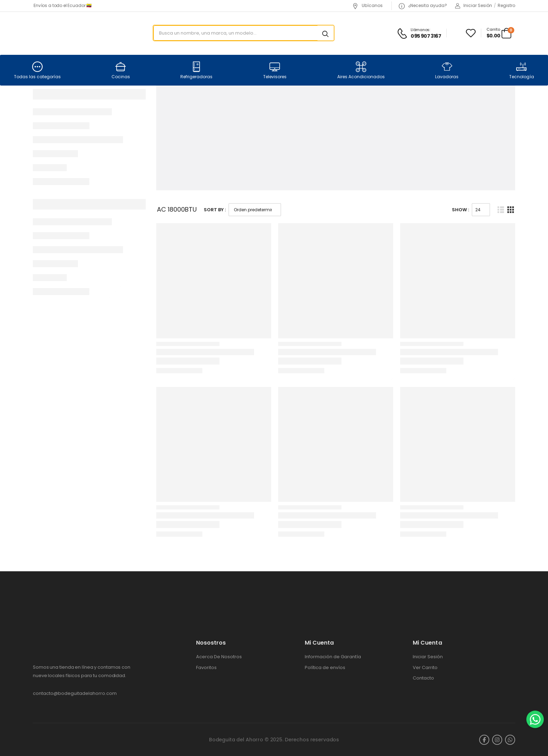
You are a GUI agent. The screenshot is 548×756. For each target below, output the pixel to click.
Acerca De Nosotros (219, 657)
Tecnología (522, 71)
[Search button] (325, 33)
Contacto (423, 678)
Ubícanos (367, 5)
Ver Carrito (425, 668)
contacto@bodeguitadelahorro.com (75, 693)
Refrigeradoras (196, 71)
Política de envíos (325, 668)
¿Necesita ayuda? (423, 5)
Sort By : (215, 210)
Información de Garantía (333, 657)
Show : (460, 210)
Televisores (275, 71)
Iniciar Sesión (428, 657)
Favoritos (206, 668)
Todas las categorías (37, 71)
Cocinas (121, 71)
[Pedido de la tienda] (255, 210)
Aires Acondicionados (361, 71)
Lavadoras (447, 71)
